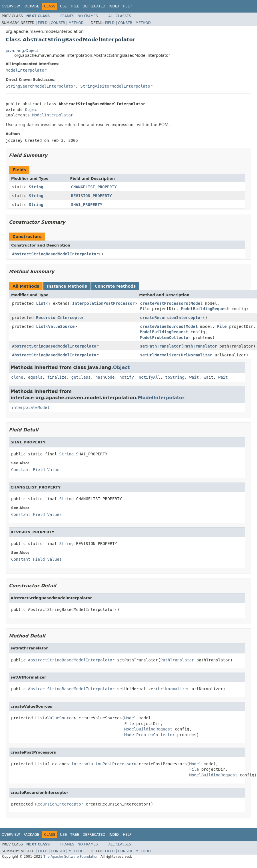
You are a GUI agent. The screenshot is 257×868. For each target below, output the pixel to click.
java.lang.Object (22, 51)
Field (43, 23)
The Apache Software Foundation (71, 857)
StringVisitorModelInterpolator (116, 86)
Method (76, 23)
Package (31, 6)
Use (63, 6)
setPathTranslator (160, 346)
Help (127, 6)
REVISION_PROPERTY (92, 196)
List (41, 303)
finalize (57, 377)
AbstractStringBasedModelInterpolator (55, 254)
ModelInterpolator (26, 70)
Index (114, 6)
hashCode (105, 377)
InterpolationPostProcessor (104, 303)
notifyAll (150, 377)
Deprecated (94, 6)
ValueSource (61, 326)
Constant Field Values (36, 470)
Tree (75, 6)
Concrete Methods (115, 286)
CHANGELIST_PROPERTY (94, 187)
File (145, 309)
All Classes (120, 16)
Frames (67, 16)
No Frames (88, 16)
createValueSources (162, 326)
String (36, 187)
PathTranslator (200, 346)
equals (35, 377)
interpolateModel (30, 407)
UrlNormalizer (197, 355)
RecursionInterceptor (60, 318)
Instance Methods (67, 286)
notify (127, 377)
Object (32, 110)
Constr (58, 23)
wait (194, 377)
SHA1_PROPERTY (87, 205)
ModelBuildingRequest (205, 309)
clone (17, 377)
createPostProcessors (164, 303)
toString (175, 377)
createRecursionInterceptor (171, 318)
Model (196, 303)
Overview (11, 6)
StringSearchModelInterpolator (41, 86)
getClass (81, 377)
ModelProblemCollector (165, 338)
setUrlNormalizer (159, 355)
